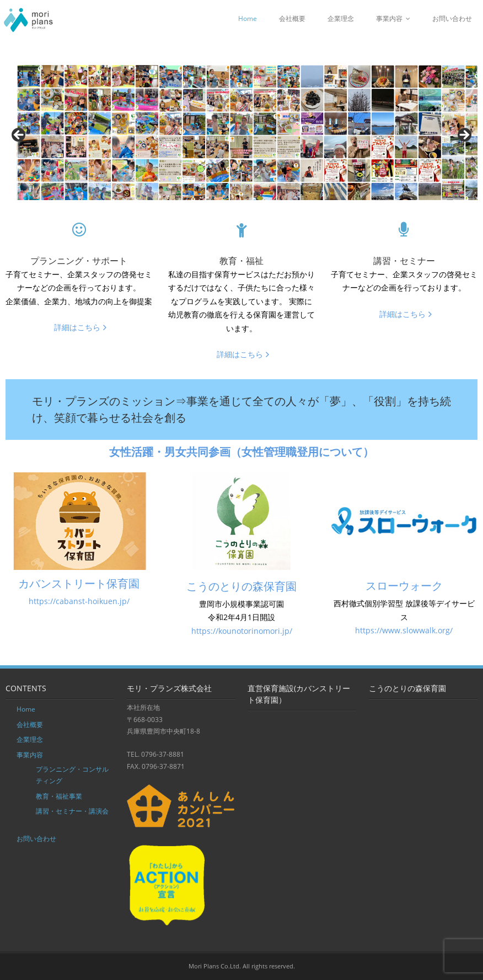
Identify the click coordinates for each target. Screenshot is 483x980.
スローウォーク (404, 586)
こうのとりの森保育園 (241, 586)
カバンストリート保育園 (79, 583)
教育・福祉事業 (59, 796)
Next (464, 136)
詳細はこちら (77, 327)
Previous (19, 136)
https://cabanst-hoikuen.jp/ (79, 601)
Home (248, 18)
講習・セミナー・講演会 (72, 811)
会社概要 (292, 18)
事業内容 (389, 18)
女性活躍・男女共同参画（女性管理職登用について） (241, 452)
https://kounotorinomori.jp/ (242, 631)
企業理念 (341, 18)
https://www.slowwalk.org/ (404, 630)
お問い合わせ (452, 18)
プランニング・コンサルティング (72, 775)
